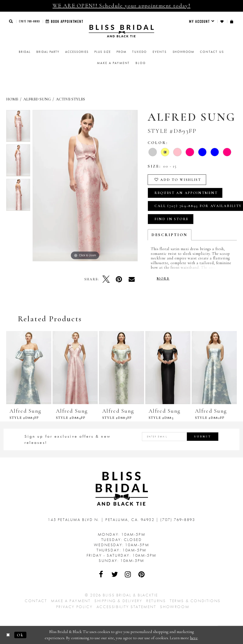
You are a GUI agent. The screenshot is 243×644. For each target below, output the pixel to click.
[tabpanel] (18, 127)
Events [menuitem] (160, 52)
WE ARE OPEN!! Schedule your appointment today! (121, 6)
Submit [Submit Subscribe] (203, 436)
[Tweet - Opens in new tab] (106, 279)
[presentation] (29, 367)
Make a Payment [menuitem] (113, 63)
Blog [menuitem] (141, 63)
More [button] (163, 278)
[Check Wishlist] (222, 22)
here (194, 638)
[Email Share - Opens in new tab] (132, 279)
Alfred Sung (37, 99)
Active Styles (70, 99)
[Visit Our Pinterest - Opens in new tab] (142, 574)
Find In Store (172, 219)
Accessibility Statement (126, 607)
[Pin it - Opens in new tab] (119, 279)
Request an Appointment (186, 193)
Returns (156, 601)
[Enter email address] (180, 437)
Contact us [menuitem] (212, 52)
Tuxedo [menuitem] (140, 52)
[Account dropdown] (202, 21)
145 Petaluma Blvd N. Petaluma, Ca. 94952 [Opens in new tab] (102, 520)
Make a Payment (71, 601)
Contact (36, 601)
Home (12, 99)
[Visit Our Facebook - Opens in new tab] (101, 574)
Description (170, 235)
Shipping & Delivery (118, 601)
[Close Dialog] (8, 635)
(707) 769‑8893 (29, 21)
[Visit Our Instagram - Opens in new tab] (128, 574)
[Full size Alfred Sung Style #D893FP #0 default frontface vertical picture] (85, 186)
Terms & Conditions (195, 601)
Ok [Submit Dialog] (20, 635)
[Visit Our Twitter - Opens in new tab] (115, 574)
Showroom (175, 607)
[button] (11, 21)
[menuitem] (202, 21)
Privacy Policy (74, 607)
